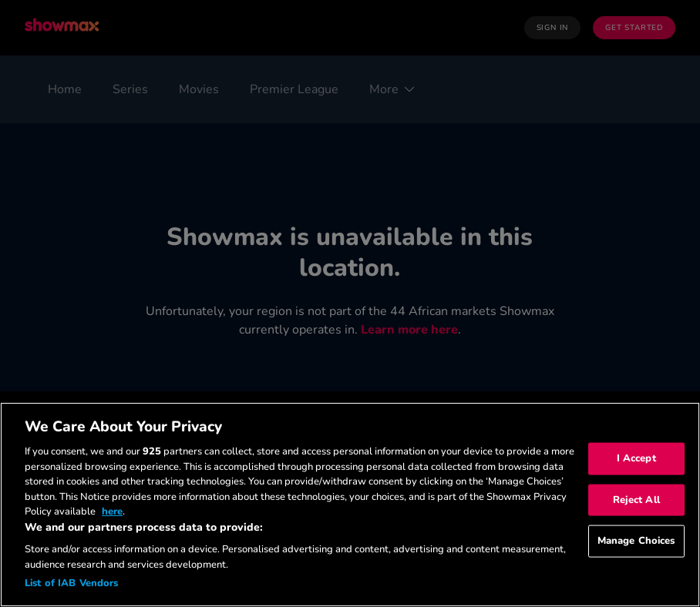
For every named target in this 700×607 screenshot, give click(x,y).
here (112, 511)
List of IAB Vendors (71, 583)
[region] (350, 505)
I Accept (636, 458)
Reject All (636, 499)
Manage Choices (636, 541)
